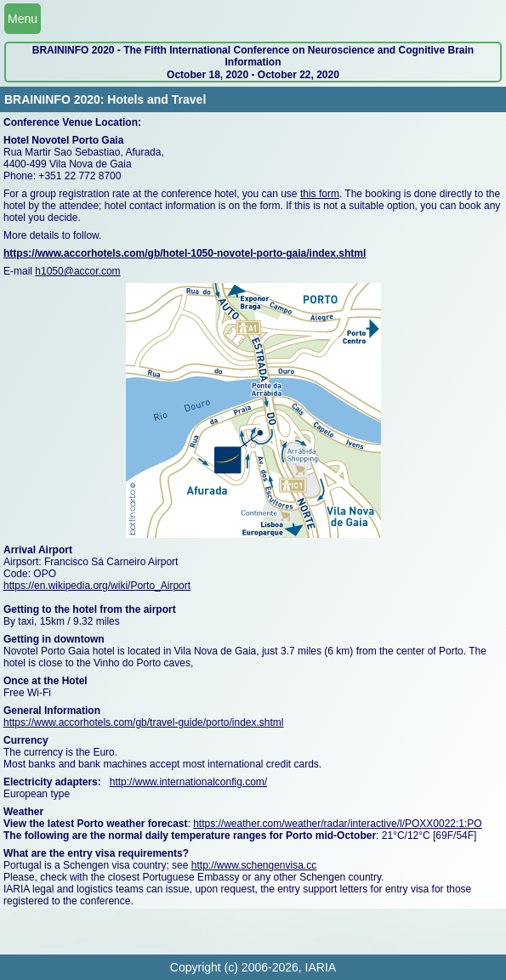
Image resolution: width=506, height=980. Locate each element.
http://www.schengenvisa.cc (254, 865)
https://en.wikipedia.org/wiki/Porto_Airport (97, 586)
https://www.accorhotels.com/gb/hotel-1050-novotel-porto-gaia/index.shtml (185, 253)
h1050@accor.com (77, 271)
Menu (23, 19)
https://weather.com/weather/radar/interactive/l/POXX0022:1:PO (338, 824)
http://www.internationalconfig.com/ (188, 782)
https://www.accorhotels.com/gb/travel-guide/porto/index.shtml (143, 722)
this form (320, 194)
